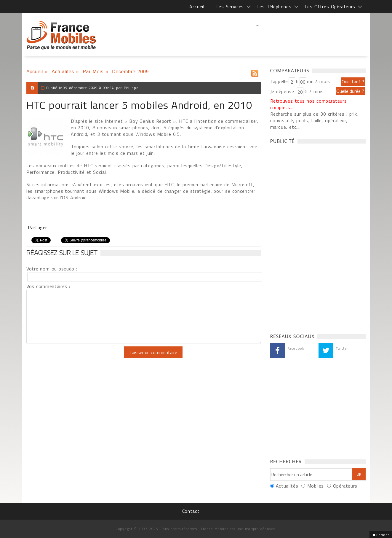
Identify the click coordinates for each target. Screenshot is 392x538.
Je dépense (283, 91)
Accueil (197, 7)
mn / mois (319, 81)
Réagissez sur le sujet (62, 252)
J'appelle (279, 81)
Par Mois (93, 72)
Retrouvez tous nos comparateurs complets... (309, 104)
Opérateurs (345, 486)
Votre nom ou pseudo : (52, 269)
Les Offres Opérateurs (330, 7)
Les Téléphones (274, 7)
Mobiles (316, 486)
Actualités (63, 72)
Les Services (230, 7)
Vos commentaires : (48, 286)
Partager (37, 227)
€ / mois (314, 91)
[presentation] (76, 358)
